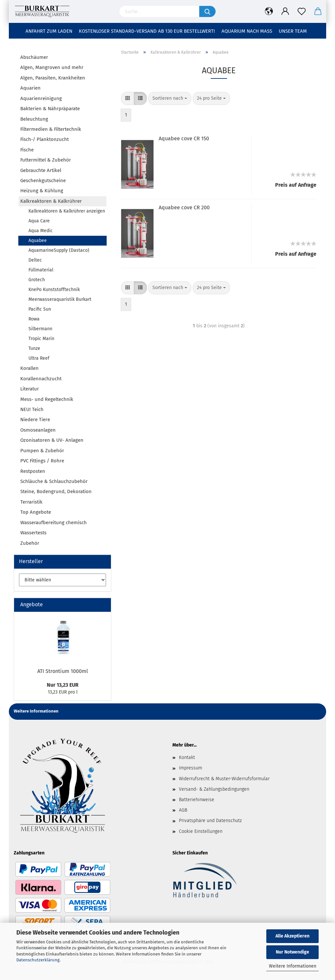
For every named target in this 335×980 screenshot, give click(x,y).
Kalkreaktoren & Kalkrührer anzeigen (67, 211)
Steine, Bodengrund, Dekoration (56, 491)
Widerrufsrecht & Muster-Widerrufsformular (224, 779)
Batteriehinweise (197, 800)
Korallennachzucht (41, 379)
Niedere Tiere (35, 420)
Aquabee (38, 241)
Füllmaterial (41, 270)
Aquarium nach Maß (247, 31)
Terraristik (31, 502)
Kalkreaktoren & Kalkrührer (51, 201)
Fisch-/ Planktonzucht (44, 139)
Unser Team (293, 31)
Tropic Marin (41, 339)
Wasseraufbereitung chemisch (53, 523)
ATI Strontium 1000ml (63, 671)
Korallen (29, 368)
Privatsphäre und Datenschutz (210, 821)
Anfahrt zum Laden (49, 31)
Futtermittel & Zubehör (46, 160)
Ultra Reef (39, 358)
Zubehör (30, 543)
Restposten (33, 471)
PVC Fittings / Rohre (42, 461)
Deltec (35, 260)
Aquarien (30, 88)
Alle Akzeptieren (292, 936)
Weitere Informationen (293, 966)
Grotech (37, 280)
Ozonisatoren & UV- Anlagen (52, 440)
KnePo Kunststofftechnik (54, 290)
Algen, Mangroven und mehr (52, 67)
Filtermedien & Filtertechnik (51, 129)
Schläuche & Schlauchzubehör (54, 481)
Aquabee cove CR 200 (184, 207)
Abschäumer (34, 57)
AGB (183, 810)
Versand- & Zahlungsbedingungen (214, 789)
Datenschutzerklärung (38, 960)
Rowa (34, 319)
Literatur (30, 389)
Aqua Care (39, 221)
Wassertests (33, 533)
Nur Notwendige (292, 952)
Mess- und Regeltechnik (47, 399)
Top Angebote (36, 512)
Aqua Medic (41, 231)
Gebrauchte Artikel (41, 170)
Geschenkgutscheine (43, 181)
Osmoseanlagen (38, 430)
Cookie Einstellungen (201, 831)
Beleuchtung (34, 119)
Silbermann (40, 329)
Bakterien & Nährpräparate (50, 109)
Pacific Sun (40, 309)
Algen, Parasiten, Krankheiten (53, 78)
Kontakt (187, 757)
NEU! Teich (32, 409)
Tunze (34, 348)
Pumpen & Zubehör (42, 451)
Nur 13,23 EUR (63, 685)
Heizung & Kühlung (42, 191)
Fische (27, 150)
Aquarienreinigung (41, 98)
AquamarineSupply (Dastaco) (59, 250)
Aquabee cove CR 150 (184, 138)
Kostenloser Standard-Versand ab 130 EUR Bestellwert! (147, 31)
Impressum (191, 768)
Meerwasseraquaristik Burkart (60, 299)
